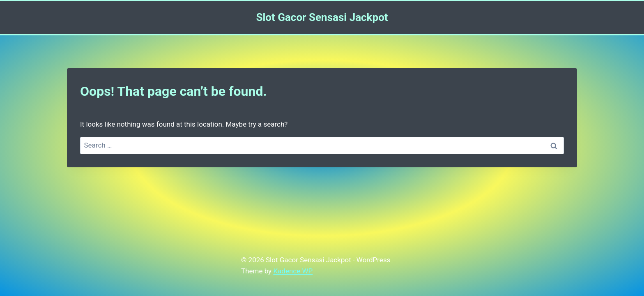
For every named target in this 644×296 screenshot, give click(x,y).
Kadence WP (293, 271)
